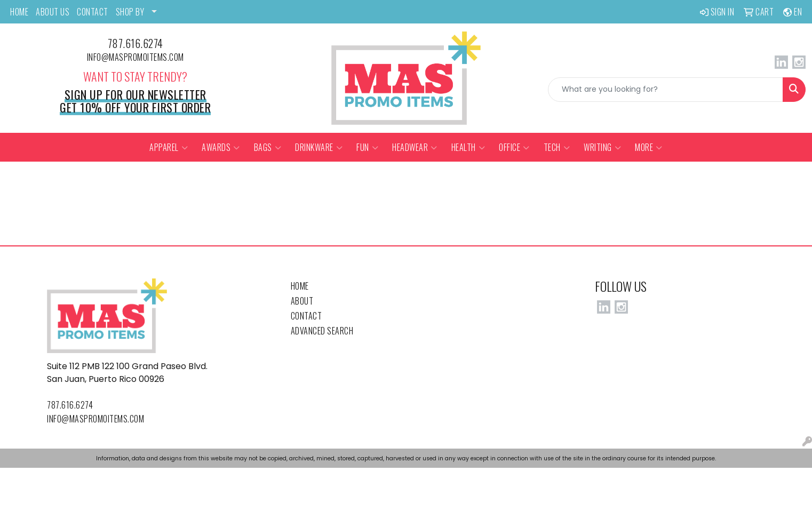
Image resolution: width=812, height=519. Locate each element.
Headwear (415, 147)
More (649, 147)
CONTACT (93, 12)
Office (514, 147)
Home (300, 286)
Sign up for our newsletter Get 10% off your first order (135, 101)
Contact (307, 316)
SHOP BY (130, 12)
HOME (19, 12)
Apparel (169, 147)
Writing (602, 147)
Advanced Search (322, 331)
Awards (221, 147)
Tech (557, 147)
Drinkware (319, 147)
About (302, 301)
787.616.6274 (136, 43)
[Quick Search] (666, 90)
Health (468, 147)
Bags (268, 147)
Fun (367, 147)
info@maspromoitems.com (136, 57)
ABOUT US (53, 12)
